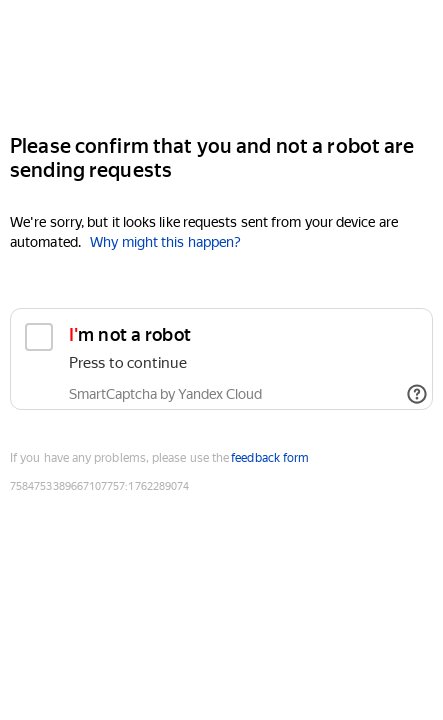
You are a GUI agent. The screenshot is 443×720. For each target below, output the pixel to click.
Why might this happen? (165, 242)
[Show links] (417, 394)
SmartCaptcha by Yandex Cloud (165, 394)
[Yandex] (221, 58)
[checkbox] (221, 359)
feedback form (270, 458)
